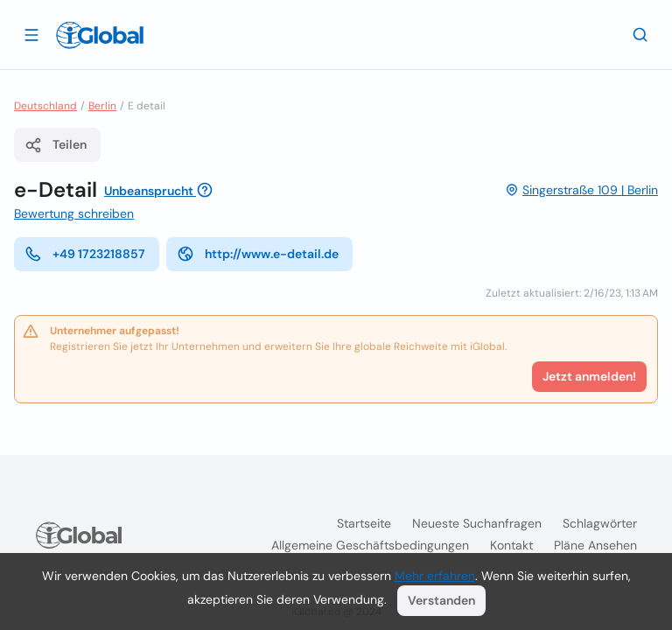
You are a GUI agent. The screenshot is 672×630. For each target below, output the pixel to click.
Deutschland (45, 106)
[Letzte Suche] (640, 34)
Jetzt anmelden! (589, 376)
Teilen (56, 145)
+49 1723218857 (85, 254)
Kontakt (511, 545)
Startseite (364, 523)
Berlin (102, 106)
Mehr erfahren (435, 576)
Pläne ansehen (595, 545)
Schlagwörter (600, 523)
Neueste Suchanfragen (477, 523)
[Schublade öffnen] (31, 34)
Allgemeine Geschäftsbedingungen (370, 545)
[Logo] (100, 35)
